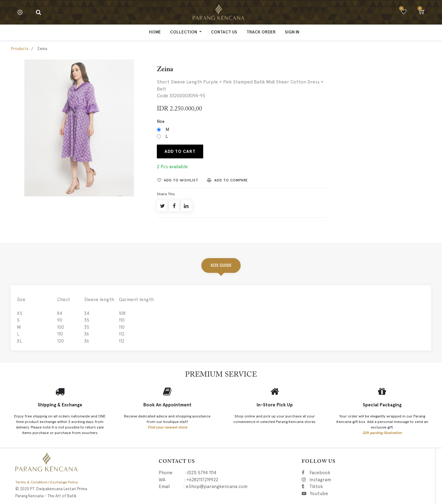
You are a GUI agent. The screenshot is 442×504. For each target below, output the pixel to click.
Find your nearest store (167, 427)
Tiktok (344, 487)
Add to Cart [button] (180, 151)
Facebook (328, 473)
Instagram (351, 480)
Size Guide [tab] (221, 265)
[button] (178, 180)
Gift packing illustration (382, 433)
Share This (166, 194)
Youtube (319, 494)
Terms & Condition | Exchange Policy (47, 482)
